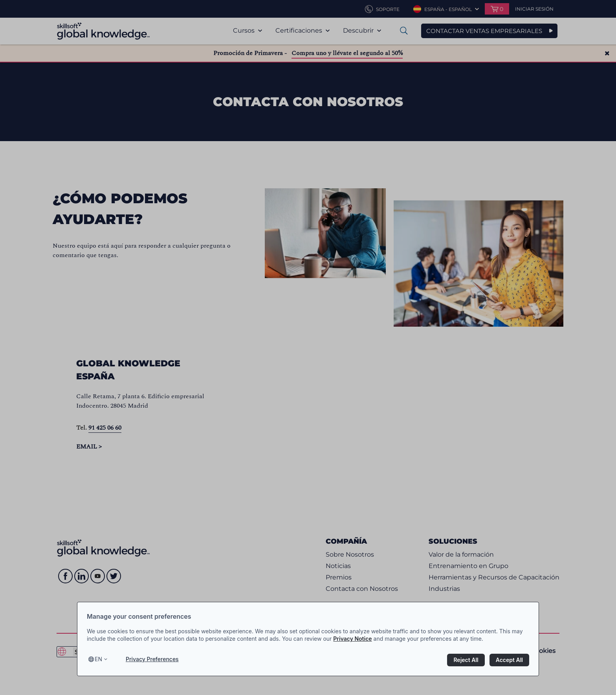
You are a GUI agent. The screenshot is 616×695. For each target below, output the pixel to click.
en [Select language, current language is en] (98, 659)
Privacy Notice (352, 639)
